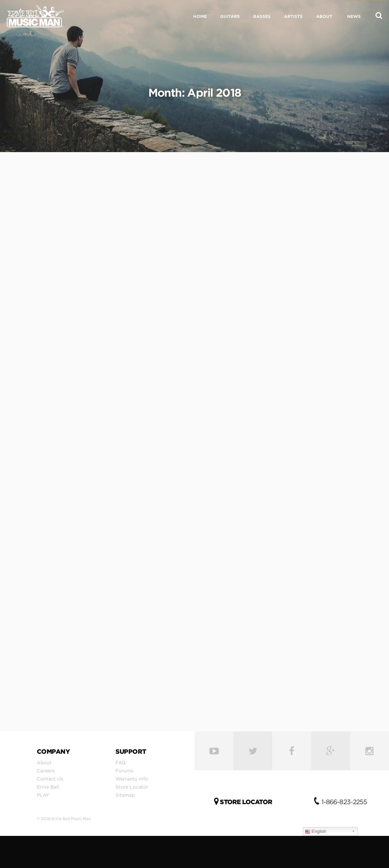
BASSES (262, 16)
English (316, 831)
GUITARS (230, 16)
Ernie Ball (48, 787)
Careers (46, 771)
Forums (124, 771)
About (44, 763)
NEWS (354, 16)
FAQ (121, 763)
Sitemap (125, 795)
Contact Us (50, 779)
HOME (200, 16)
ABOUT (324, 16)
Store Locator (132, 787)
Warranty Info (132, 779)
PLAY (43, 795)
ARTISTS (293, 16)
